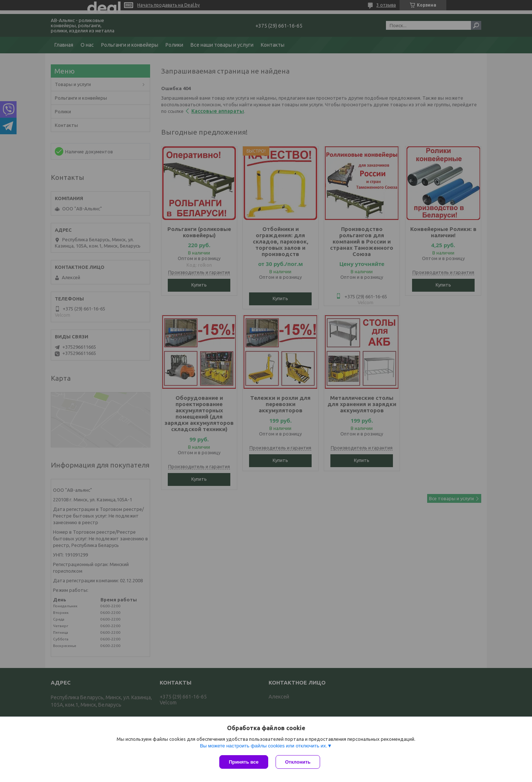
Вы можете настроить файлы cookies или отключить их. (263, 746)
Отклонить (298, 762)
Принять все (244, 762)
